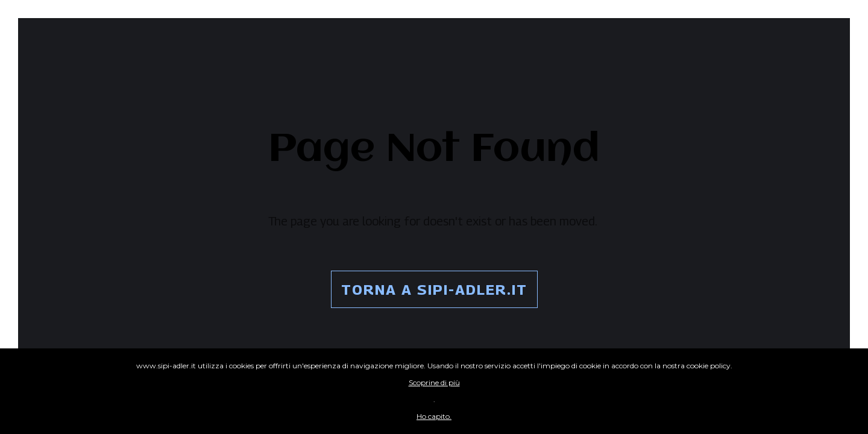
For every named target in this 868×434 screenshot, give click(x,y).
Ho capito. (434, 416)
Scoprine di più (434, 382)
